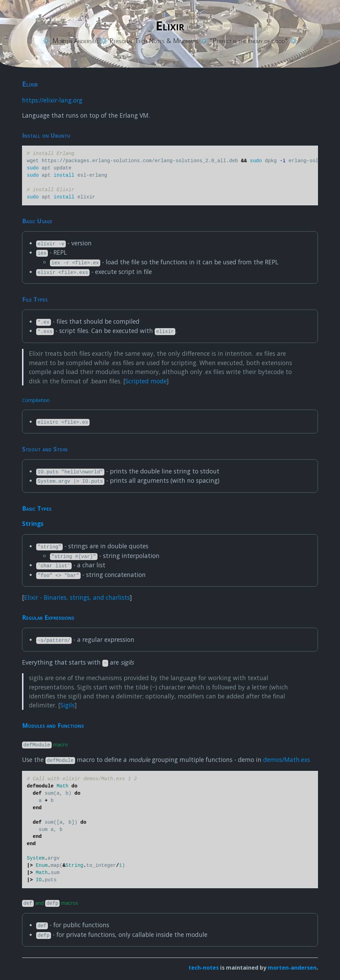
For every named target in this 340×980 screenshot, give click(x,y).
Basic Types (37, 508)
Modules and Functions (53, 725)
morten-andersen (292, 968)
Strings (33, 523)
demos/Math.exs (287, 759)
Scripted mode (146, 381)
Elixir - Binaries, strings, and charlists (77, 597)
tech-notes (204, 968)
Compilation (36, 400)
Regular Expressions (48, 617)
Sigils (68, 705)
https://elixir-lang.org (52, 100)
